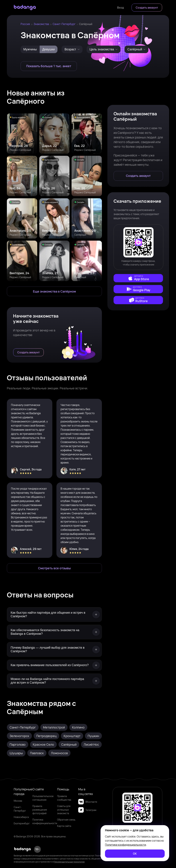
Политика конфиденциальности (45, 821)
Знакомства (41, 24)
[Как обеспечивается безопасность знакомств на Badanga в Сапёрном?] (54, 632)
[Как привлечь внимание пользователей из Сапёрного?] (54, 665)
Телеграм (87, 810)
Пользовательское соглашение (43, 798)
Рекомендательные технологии (69, 862)
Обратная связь (66, 820)
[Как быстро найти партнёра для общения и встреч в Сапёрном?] (54, 615)
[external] (138, 278)
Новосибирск (21, 817)
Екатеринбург (22, 823)
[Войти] (121, 8)
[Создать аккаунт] (147, 8)
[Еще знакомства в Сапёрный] (54, 291)
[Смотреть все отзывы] (54, 568)
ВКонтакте (88, 802)
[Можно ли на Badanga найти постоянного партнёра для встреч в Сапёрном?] (54, 681)
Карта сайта (64, 826)
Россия (25, 24)
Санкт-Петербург (64, 24)
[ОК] (135, 854)
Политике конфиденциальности (125, 845)
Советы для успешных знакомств (64, 810)
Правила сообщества (64, 798)
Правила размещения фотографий (40, 810)
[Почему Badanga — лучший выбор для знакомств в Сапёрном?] (54, 650)
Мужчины (30, 49)
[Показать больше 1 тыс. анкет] (49, 66)
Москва (18, 801)
